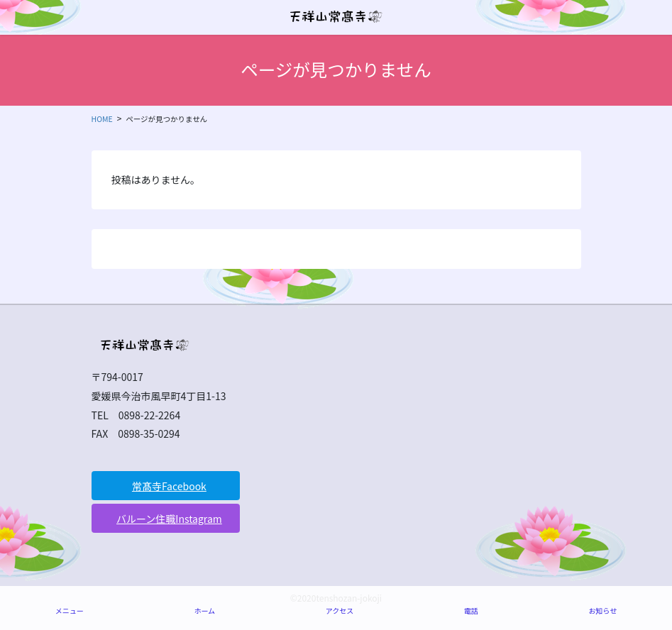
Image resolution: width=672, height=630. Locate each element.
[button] (166, 486)
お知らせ (602, 610)
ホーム (204, 610)
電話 (471, 610)
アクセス (340, 610)
